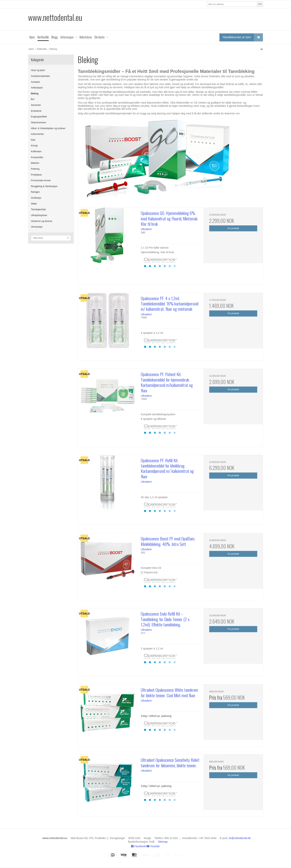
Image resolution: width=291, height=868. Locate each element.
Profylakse (36, 175)
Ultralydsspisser (39, 215)
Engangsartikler (39, 117)
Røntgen (35, 192)
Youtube (153, 846)
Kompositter (37, 157)
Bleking (35, 94)
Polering (35, 169)
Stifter (34, 204)
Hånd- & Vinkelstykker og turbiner (48, 128)
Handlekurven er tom (243, 37)
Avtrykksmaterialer (40, 76)
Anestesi (35, 82)
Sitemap (163, 842)
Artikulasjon (37, 88)
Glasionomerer (38, 123)
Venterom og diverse (41, 221)
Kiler (33, 140)
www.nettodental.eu (55, 17)
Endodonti (36, 111)
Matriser (35, 163)
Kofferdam (36, 151)
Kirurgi (34, 146)
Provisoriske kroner (41, 180)
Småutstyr (36, 198)
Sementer (36, 105)
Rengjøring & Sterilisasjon (44, 186)
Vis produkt (233, 228)
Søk (260, 4)
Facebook (139, 846)
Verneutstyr (37, 227)
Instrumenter (37, 134)
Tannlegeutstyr (38, 209)
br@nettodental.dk (240, 838)
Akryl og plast (38, 70)
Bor (33, 99)
